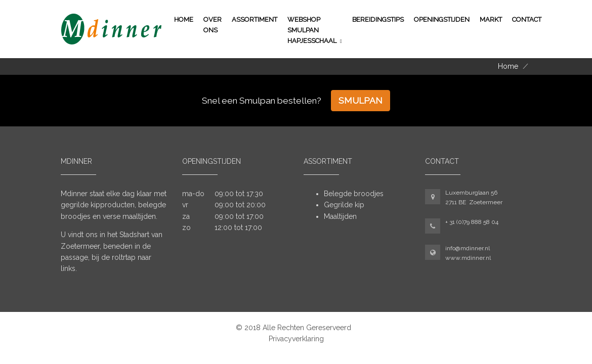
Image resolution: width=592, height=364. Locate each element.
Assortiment (255, 19)
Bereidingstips (378, 19)
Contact (527, 19)
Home (184, 19)
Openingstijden (442, 19)
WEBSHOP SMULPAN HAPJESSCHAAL (312, 30)
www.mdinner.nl (468, 258)
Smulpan (361, 101)
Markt (491, 19)
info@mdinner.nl (468, 248)
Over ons (213, 25)
